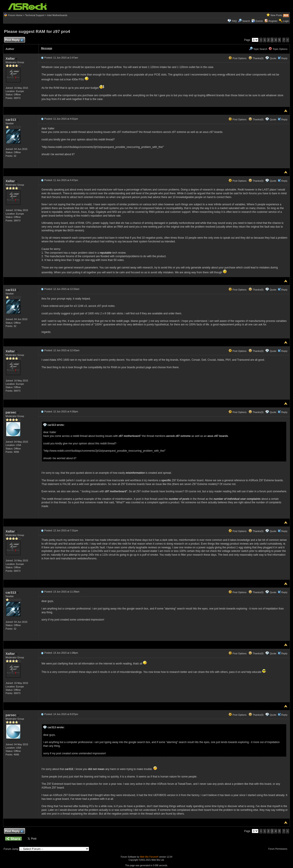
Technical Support (35, 15)
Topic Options (278, 49)
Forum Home (15, 15)
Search (246, 21)
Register (273, 21)
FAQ (234, 21)
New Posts (276, 15)
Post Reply (14, 40)
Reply (284, 58)
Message (47, 48)
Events (257, 21)
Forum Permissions (279, 849)
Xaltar (11, 58)
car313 (12, 120)
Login (286, 21)
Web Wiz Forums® (149, 857)
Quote (273, 58)
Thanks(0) (256, 58)
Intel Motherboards (57, 15)
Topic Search (258, 49)
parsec (12, 412)
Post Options (237, 58)
